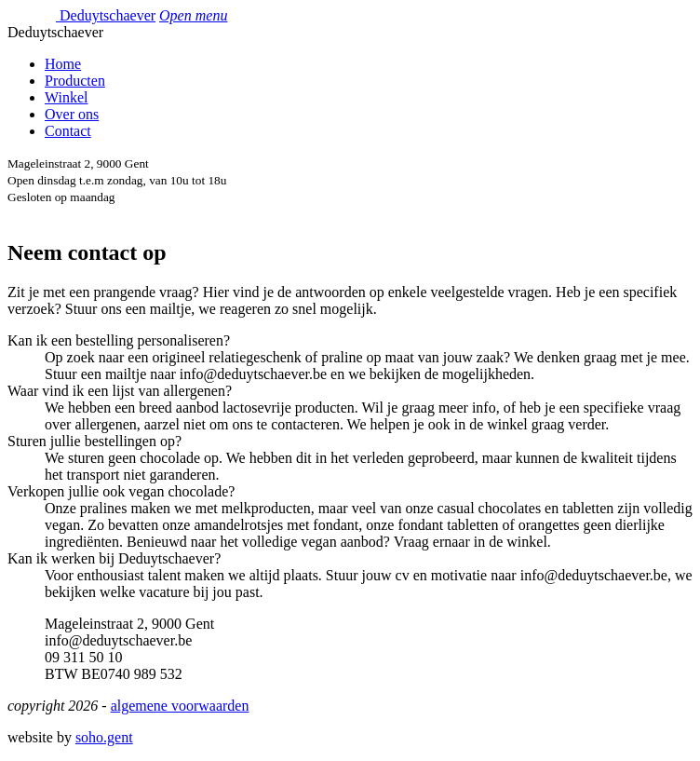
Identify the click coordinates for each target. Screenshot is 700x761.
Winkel (66, 97)
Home (63, 64)
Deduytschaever (108, 15)
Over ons (72, 114)
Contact (68, 131)
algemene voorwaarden (180, 706)
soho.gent (104, 737)
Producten (75, 81)
